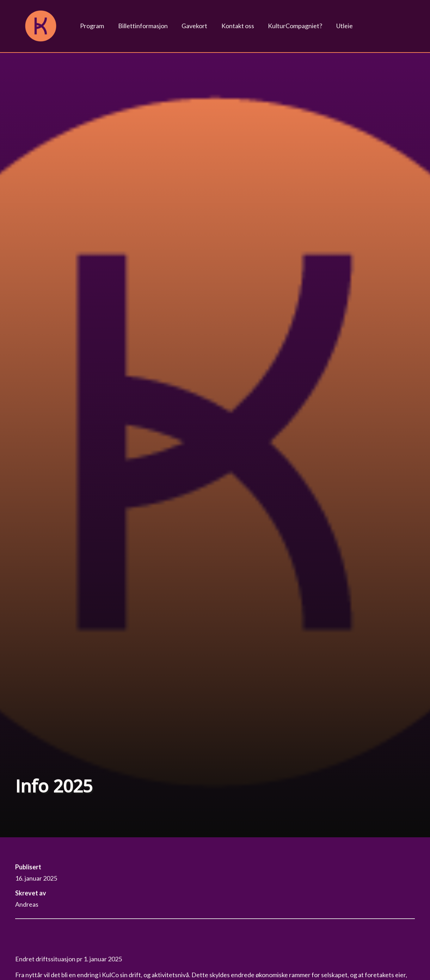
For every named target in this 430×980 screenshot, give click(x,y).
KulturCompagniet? (295, 26)
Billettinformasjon (143, 26)
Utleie (345, 26)
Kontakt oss (238, 26)
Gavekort (194, 26)
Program (92, 26)
